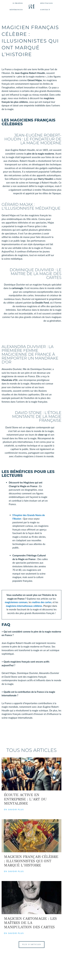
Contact (45, 10)
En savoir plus (14, 809)
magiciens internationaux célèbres (24, 606)
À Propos (18, 3)
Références (16, 10)
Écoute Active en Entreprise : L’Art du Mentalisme (25, 799)
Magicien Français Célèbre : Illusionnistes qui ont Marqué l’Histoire (31, 861)
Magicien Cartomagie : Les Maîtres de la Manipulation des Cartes (30, 923)
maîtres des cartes (42, 602)
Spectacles (46, 3)
